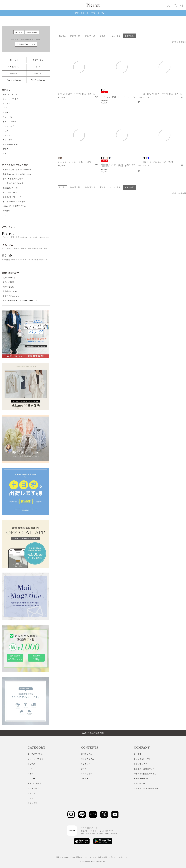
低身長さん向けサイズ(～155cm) (17, 170)
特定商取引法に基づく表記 (145, 774)
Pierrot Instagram (14, 80)
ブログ (84, 769)
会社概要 (138, 754)
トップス (6, 103)
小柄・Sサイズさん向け (13, 179)
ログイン (19, 32)
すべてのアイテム (10, 94)
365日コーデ (38, 73)
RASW (6, 149)
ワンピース (7, 117)
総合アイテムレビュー (12, 296)
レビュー (85, 779)
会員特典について (10, 291)
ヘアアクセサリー (10, 145)
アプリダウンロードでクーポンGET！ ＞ (93, 13)
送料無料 (6, 211)
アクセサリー (8, 140)
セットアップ (8, 126)
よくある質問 (8, 282)
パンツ (5, 108)
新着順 (103, 36)
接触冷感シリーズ (10, 188)
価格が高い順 (90, 36)
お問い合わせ (8, 287)
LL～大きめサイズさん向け (14, 183)
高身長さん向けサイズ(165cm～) (17, 174)
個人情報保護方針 (141, 779)
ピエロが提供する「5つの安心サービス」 (20, 301)
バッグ (5, 131)
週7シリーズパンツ (11, 192)
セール (38, 67)
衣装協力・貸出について (144, 769)
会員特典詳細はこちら (26, 44)
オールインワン (9, 122)
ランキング (14, 60)
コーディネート (88, 774)
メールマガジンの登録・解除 (146, 788)
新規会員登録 (32, 32)
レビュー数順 (115, 36)
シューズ (6, 135)
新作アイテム (38, 60)
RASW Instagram (38, 80)
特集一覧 (14, 73)
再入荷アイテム (14, 67)
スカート (6, 113)
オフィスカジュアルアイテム (15, 202)
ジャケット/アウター (11, 99)
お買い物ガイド (9, 278)
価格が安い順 (75, 36)
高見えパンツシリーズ (12, 197)
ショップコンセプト (142, 759)
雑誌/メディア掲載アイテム (14, 206)
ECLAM (6, 154)
